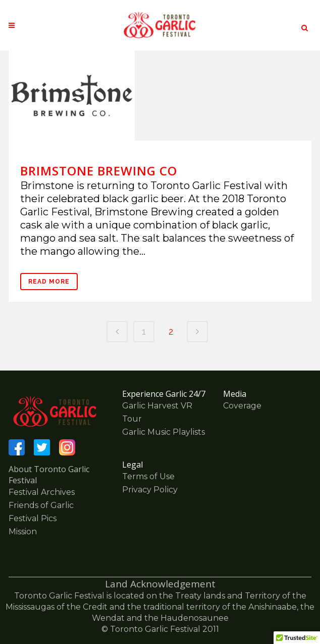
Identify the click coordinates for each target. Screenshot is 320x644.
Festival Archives (42, 492)
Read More (49, 282)
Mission (23, 532)
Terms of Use (148, 476)
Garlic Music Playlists (164, 432)
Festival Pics (33, 518)
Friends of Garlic (41, 505)
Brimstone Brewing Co (99, 171)
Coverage (242, 406)
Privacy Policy (150, 490)
